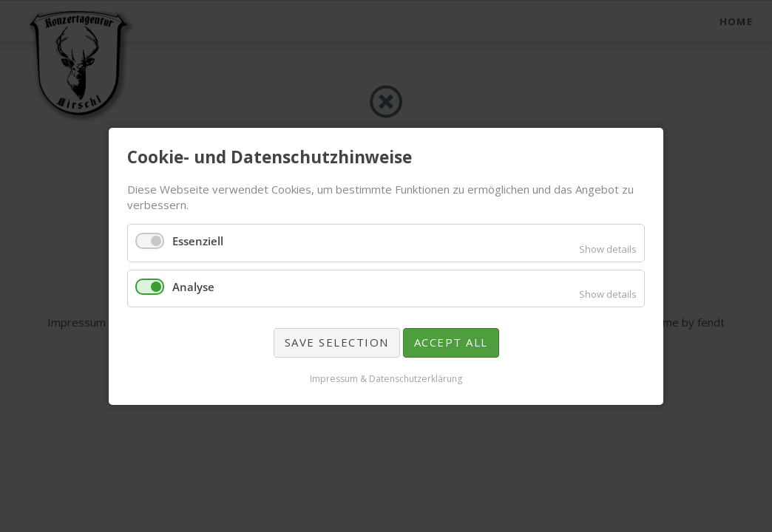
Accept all (451, 342)
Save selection (337, 342)
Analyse (193, 286)
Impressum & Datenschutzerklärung (386, 378)
